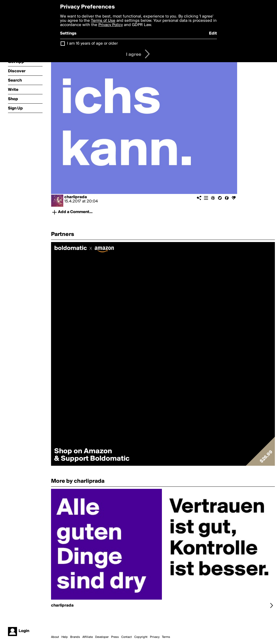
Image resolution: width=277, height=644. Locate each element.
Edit (213, 33)
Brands (75, 637)
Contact (127, 637)
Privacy (155, 637)
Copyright (141, 637)
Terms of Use (103, 21)
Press (115, 637)
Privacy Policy (111, 25)
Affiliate (88, 637)
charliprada (76, 197)
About (55, 637)
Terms (166, 637)
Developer (102, 637)
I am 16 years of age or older (92, 44)
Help (65, 637)
